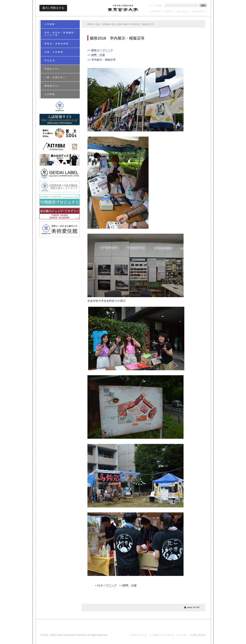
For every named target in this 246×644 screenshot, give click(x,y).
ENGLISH (156, 11)
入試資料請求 (198, 11)
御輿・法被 (98, 55)
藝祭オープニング (102, 50)
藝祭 (126, 24)
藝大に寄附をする (53, 8)
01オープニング (107, 585)
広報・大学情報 (102, 24)
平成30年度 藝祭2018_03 (142, 24)
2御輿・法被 (129, 585)
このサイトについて (163, 635)
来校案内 (168, 11)
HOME (90, 24)
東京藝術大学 (123, 8)
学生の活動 (116, 24)
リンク (182, 635)
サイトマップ (139, 635)
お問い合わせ (182, 11)
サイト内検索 (155, 5)
